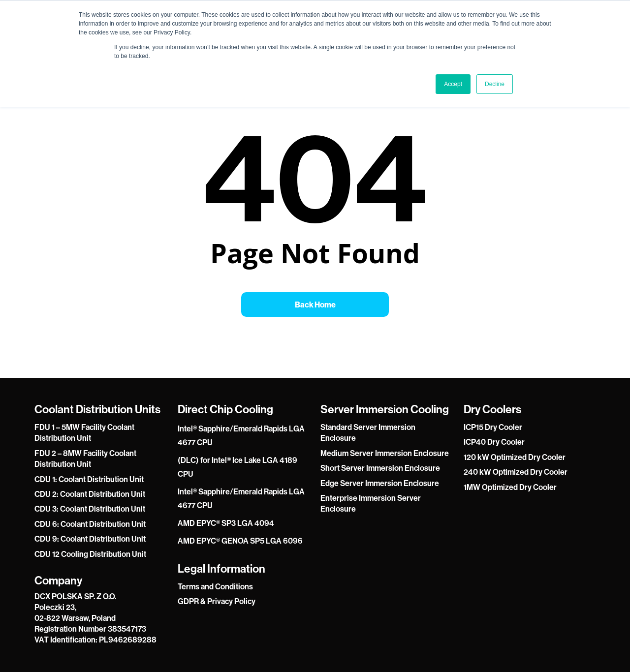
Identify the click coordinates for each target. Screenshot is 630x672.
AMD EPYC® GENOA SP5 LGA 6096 (240, 541)
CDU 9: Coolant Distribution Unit (90, 539)
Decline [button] (495, 84)
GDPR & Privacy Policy (217, 601)
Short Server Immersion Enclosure (380, 468)
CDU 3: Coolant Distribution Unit (90, 509)
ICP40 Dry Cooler (494, 442)
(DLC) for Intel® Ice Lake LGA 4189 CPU (237, 467)
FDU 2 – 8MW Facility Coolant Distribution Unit (85, 458)
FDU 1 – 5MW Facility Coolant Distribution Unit (84, 432)
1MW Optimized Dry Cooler (510, 487)
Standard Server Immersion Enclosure (368, 432)
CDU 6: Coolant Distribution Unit (90, 524)
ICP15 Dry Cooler (493, 427)
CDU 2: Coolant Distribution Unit (90, 494)
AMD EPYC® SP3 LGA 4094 (226, 523)
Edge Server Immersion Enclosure (380, 483)
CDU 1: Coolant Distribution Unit (89, 479)
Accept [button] (453, 84)
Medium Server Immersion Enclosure (385, 453)
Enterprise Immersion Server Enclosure (371, 503)
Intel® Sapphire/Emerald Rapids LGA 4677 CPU (241, 435)
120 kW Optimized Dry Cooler (515, 457)
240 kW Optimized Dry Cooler (516, 472)
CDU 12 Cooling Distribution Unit (90, 554)
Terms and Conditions (215, 586)
